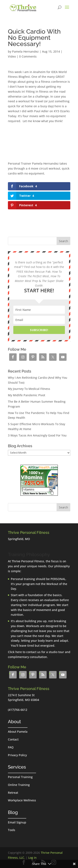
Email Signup (17, 822)
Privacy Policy (17, 755)
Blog (13, 812)
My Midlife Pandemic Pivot (27, 395)
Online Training (19, 785)
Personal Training (20, 777)
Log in (32, 858)
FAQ (11, 747)
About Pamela (18, 732)
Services (17, 767)
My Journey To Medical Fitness (29, 389)
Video (12, 56)
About (14, 722)
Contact (13, 739)
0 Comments (28, 56)
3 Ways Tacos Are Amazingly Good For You (37, 435)
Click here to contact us (24, 652)
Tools (12, 830)
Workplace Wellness (22, 800)
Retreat (13, 793)
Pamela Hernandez (25, 51)
